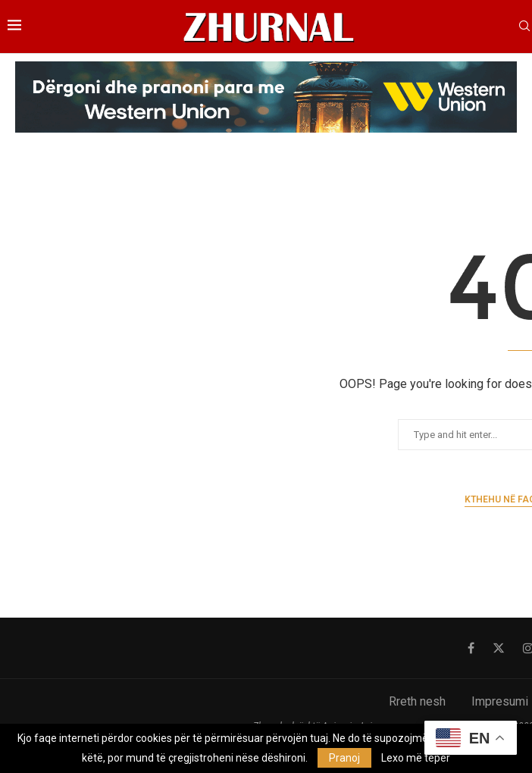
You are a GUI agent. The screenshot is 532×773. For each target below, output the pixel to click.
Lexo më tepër (416, 758)
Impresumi (500, 701)
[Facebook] (471, 648)
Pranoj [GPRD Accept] (344, 758)
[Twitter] (499, 648)
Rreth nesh (417, 701)
